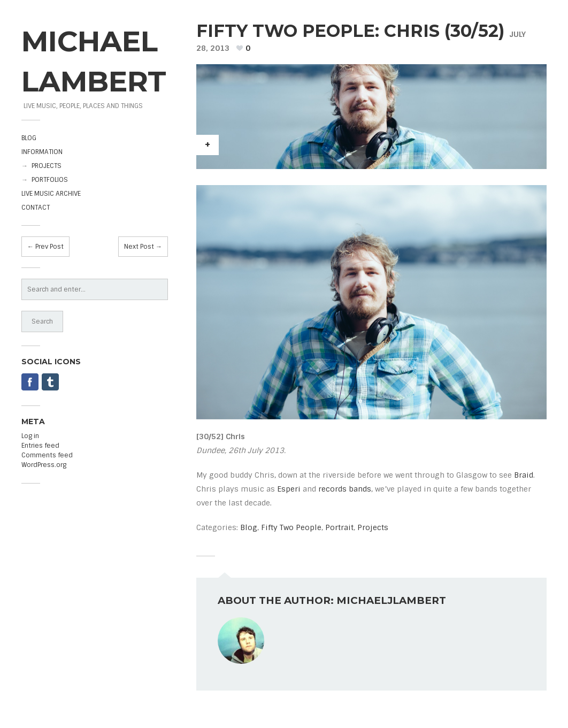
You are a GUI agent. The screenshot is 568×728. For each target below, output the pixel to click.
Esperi (289, 489)
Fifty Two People (291, 527)
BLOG (29, 138)
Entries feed (40, 446)
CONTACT (36, 208)
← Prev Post (45, 247)
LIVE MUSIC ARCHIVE (51, 194)
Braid (524, 475)
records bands (345, 489)
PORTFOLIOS (50, 180)
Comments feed (47, 455)
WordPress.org (44, 465)
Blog (249, 527)
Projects (373, 527)
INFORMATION (42, 152)
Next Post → (143, 247)
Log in (30, 436)
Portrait (339, 527)
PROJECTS (47, 166)
